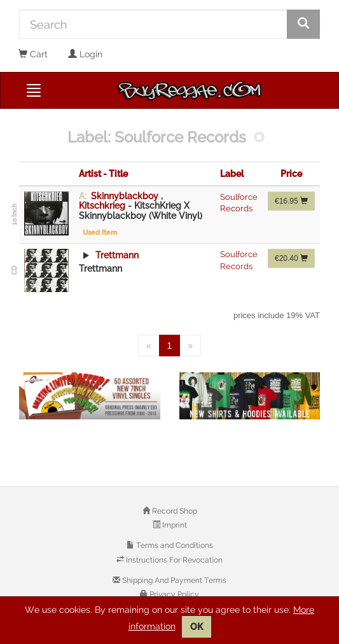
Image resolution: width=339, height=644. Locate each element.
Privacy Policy (173, 594)
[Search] (153, 24)
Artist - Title (103, 174)
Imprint (174, 525)
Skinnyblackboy (125, 196)
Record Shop (174, 511)
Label (232, 174)
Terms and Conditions (174, 545)
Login (85, 54)
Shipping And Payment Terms (173, 580)
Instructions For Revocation (173, 560)
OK (197, 627)
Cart (33, 54)
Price (291, 174)
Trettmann (116, 255)
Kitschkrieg (103, 206)
